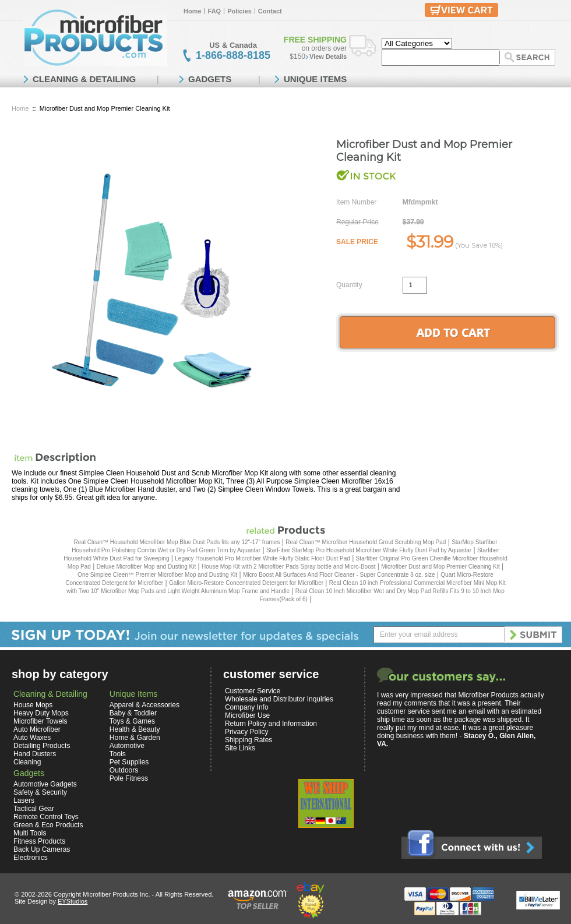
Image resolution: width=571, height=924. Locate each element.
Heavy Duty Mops (41, 713)
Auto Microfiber (37, 729)
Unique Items (133, 694)
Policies (239, 11)
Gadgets (29, 773)
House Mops (33, 705)
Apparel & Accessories (144, 705)
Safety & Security (40, 792)
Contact (270, 11)
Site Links (240, 748)
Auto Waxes (32, 738)
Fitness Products (39, 841)
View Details (328, 57)
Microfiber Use (247, 715)
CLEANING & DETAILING (84, 79)
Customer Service (253, 691)
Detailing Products (42, 746)
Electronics (31, 858)
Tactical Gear (34, 809)
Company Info (247, 707)
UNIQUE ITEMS (315, 79)
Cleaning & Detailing (50, 694)
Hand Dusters (35, 754)
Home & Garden (135, 738)
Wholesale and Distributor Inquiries (279, 699)
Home (193, 11)
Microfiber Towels (40, 721)
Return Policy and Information (271, 724)
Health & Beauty (135, 729)
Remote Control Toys (46, 817)
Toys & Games (132, 721)
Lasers (24, 800)
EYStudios (73, 901)
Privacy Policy (247, 732)
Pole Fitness (129, 778)
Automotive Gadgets (45, 784)
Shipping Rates (249, 740)
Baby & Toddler (133, 713)
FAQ (215, 11)
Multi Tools (30, 833)
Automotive (127, 746)
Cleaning (27, 762)
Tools (118, 754)
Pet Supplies (129, 762)
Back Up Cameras (42, 849)
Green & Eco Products (48, 825)
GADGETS (210, 79)
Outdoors (124, 770)
